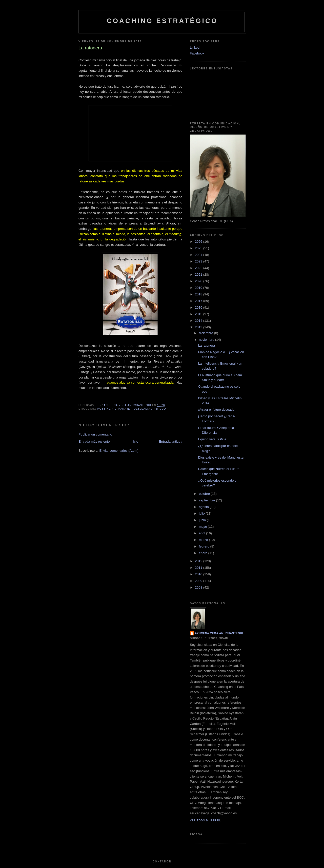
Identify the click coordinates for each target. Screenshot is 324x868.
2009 (199, 581)
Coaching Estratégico (162, 21)
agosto (204, 507)
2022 (199, 268)
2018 (199, 294)
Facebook (197, 53)
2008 (199, 587)
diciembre (207, 333)
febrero (205, 546)
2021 (199, 275)
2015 (199, 314)
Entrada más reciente (94, 441)
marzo (204, 540)
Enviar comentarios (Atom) (119, 451)
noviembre (207, 340)
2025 (199, 248)
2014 (199, 321)
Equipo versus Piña (212, 439)
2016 (199, 307)
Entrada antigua (171, 441)
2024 (199, 255)
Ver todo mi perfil (205, 820)
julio (202, 513)
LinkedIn (196, 48)
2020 (199, 281)
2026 (199, 242)
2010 (199, 574)
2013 (199, 327)
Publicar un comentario (95, 434)
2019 (199, 288)
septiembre (208, 500)
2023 (199, 261)
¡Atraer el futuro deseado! (217, 410)
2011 (199, 568)
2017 (199, 301)
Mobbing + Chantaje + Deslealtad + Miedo (131, 409)
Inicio (134, 441)
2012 (199, 561)
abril (202, 533)
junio (203, 520)
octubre (205, 494)
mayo (203, 527)
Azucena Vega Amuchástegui (219, 633)
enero (204, 553)
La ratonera (206, 345)
